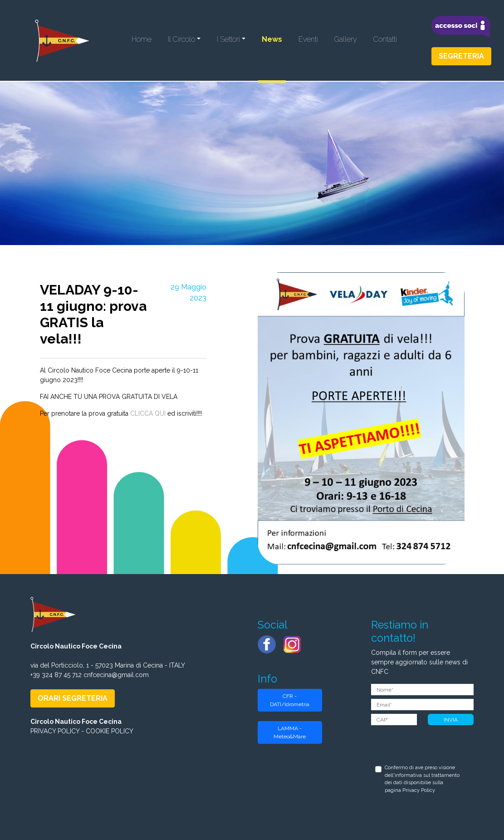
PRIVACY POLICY (55, 731)
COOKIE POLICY (110, 731)
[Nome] (422, 690)
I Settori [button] (228, 39)
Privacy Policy (419, 790)
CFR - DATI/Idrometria (290, 700)
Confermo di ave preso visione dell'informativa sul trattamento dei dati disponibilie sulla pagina (422, 779)
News (272, 39)
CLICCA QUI (148, 413)
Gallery (346, 39)
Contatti (385, 39)
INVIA (451, 720)
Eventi (308, 39)
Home (142, 39)
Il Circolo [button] (181, 39)
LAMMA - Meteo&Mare (290, 732)
